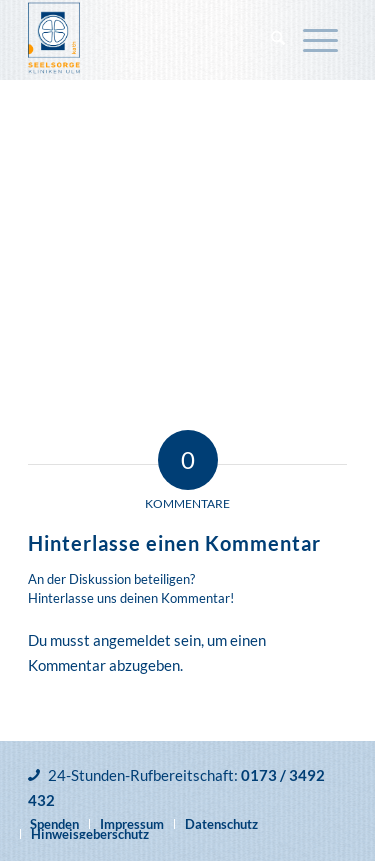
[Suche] (278, 40)
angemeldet (132, 640)
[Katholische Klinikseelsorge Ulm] (155, 40)
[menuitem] (278, 40)
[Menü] (320, 40)
